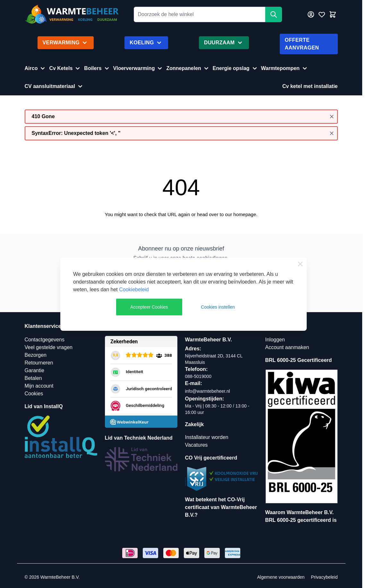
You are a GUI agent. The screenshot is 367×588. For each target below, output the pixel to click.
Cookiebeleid (134, 290)
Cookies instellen (218, 307)
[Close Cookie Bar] (300, 264)
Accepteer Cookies (149, 307)
